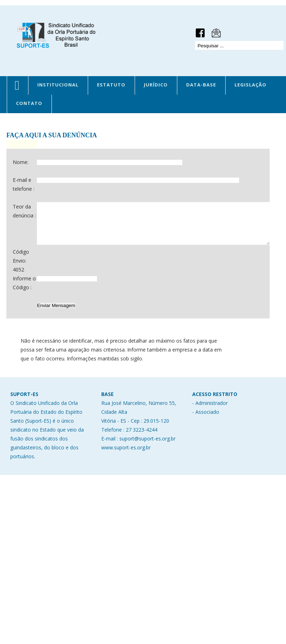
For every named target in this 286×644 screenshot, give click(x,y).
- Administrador (210, 429)
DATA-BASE (201, 85)
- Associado (206, 438)
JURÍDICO (156, 85)
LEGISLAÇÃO (250, 85)
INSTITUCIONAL (58, 85)
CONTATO (29, 103)
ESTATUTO (111, 85)
